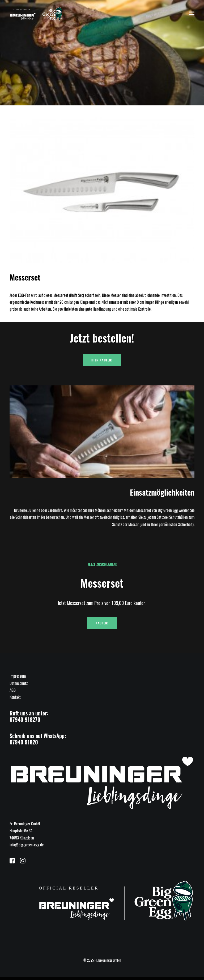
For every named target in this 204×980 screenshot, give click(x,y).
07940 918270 (25, 719)
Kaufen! (102, 623)
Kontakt (15, 697)
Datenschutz (19, 683)
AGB (13, 690)
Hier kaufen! (102, 360)
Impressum (18, 676)
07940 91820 (24, 742)
